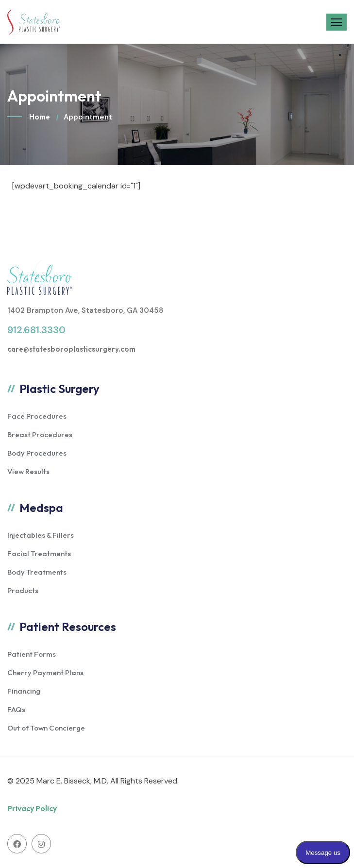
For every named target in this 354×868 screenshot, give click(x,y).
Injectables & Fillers (41, 535)
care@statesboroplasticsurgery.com (71, 349)
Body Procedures (37, 453)
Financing (24, 691)
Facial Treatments (39, 553)
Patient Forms (32, 654)
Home (40, 117)
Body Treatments (37, 572)
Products (23, 590)
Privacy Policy (32, 808)
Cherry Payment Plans (45, 672)
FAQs (16, 709)
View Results (28, 471)
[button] (337, 22)
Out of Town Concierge (46, 728)
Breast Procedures (40, 434)
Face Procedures (37, 416)
